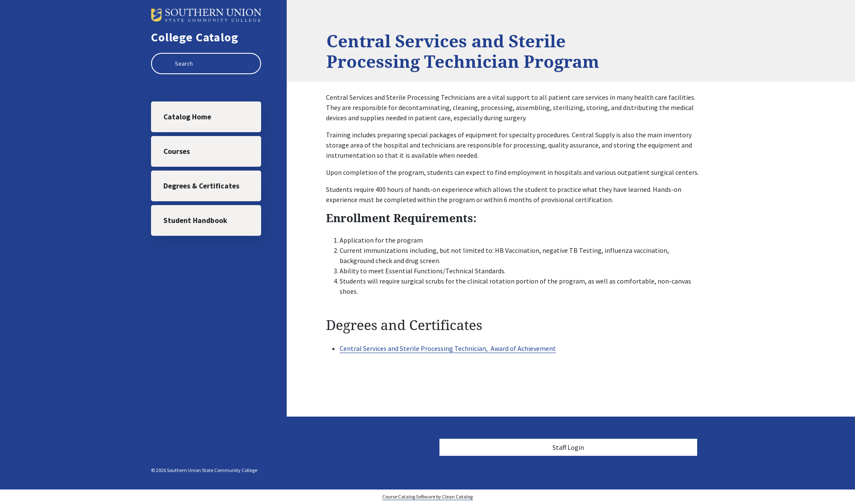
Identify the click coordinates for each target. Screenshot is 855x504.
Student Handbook (195, 220)
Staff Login (568, 447)
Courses (177, 151)
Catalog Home (187, 117)
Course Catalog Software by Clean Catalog (427, 497)
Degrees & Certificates (201, 186)
